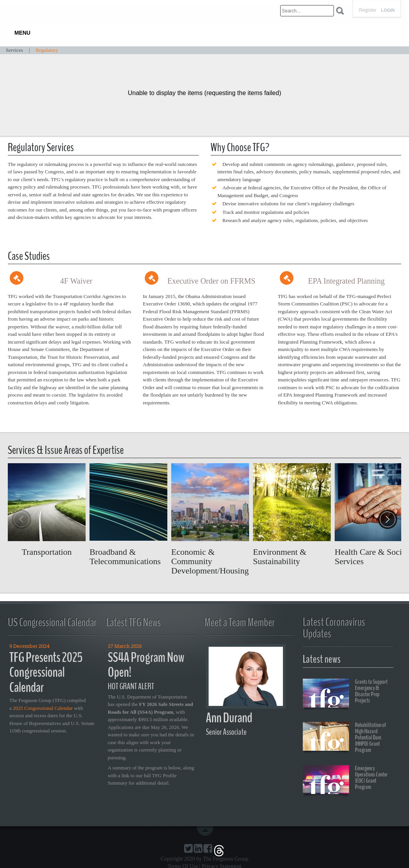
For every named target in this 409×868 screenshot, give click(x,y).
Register (368, 10)
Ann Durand (229, 718)
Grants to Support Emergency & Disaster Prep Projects (345, 694)
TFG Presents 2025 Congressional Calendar (46, 672)
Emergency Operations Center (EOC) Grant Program (345, 781)
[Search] (307, 11)
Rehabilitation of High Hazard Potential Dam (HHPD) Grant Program (344, 737)
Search (340, 11)
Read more (47, 510)
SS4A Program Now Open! (146, 665)
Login (388, 10)
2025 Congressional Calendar (43, 708)
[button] (388, 519)
